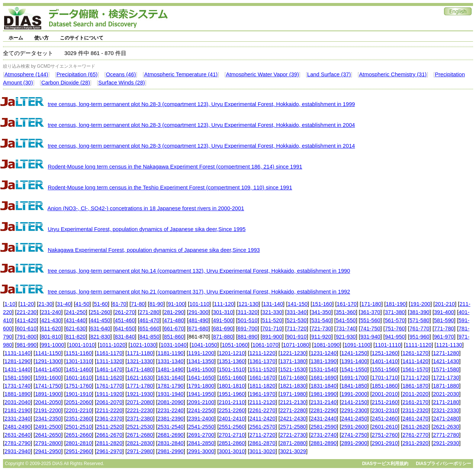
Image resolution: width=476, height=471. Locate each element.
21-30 (45, 304)
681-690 (223, 329)
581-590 (444, 320)
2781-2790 (17, 443)
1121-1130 (449, 345)
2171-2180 (446, 402)
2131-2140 (324, 402)
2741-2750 (354, 435)
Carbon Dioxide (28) (66, 83)
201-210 (445, 304)
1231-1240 (324, 353)
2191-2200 (48, 410)
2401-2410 (232, 419)
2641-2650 (48, 435)
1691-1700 (354, 378)
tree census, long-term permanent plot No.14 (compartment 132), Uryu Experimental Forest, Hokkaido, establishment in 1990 (199, 271)
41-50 (83, 304)
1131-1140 (17, 353)
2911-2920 (415, 443)
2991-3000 (201, 451)
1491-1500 (201, 369)
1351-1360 (232, 361)
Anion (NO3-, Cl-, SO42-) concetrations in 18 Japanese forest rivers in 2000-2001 (146, 208)
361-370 (370, 312)
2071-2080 (140, 402)
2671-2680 (140, 435)
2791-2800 (48, 443)
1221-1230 (293, 353)
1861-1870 (415, 386)
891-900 (272, 337)
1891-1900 (48, 394)
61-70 (119, 304)
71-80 (138, 304)
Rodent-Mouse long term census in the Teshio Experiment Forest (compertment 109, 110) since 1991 (170, 188)
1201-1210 (232, 353)
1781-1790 (171, 386)
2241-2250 (201, 410)
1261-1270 (415, 353)
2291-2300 (354, 410)
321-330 (272, 312)
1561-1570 (415, 369)
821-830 (100, 337)
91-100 (176, 304)
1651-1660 (232, 378)
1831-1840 (324, 386)
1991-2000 (354, 394)
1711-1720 (415, 378)
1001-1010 (82, 345)
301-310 (223, 312)
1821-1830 (293, 386)
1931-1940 (171, 394)
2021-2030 (446, 394)
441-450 (100, 320)
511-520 (272, 320)
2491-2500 (48, 427)
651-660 (149, 329)
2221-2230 (140, 410)
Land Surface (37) (329, 74)
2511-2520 (109, 427)
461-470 (149, 320)
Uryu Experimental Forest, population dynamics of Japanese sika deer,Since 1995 (147, 229)
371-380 (395, 312)
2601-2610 (385, 427)
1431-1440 (17, 369)
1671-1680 (293, 378)
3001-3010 (232, 451)
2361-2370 (109, 419)
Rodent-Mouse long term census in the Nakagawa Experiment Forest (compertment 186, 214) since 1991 (175, 167)
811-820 (76, 337)
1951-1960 (232, 394)
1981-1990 (324, 394)
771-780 (444, 329)
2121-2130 (293, 402)
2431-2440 (324, 419)
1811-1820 (263, 386)
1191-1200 (201, 353)
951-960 (419, 337)
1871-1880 (446, 386)
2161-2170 (415, 402)
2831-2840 (171, 443)
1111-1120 (418, 345)
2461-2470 (415, 419)
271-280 (149, 312)
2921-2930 (446, 443)
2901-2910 (385, 443)
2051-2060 (79, 402)
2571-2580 (293, 427)
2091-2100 (201, 402)
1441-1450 (48, 369)
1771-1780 (140, 386)
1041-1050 (204, 345)
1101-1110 (388, 345)
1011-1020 (112, 345)
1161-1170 (109, 353)
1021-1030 (143, 345)
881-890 (248, 337)
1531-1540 (324, 369)
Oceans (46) (121, 74)
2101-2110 (232, 402)
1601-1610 (79, 378)
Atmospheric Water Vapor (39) (262, 74)
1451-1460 (79, 369)
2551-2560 (232, 427)
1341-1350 (201, 361)
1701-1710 (385, 378)
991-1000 (53, 345)
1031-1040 (174, 345)
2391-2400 (201, 419)
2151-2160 (385, 402)
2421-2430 (293, 419)
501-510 (248, 320)
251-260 (100, 312)
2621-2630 (446, 427)
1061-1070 (266, 345)
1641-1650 (201, 378)
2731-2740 (324, 435)
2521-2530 (140, 427)
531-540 (321, 320)
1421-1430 (446, 361)
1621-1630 (140, 378)
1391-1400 (354, 361)
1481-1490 (171, 369)
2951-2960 (79, 451)
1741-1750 (48, 386)
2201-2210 (79, 410)
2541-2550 (201, 427)
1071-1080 (296, 345)
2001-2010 (385, 394)
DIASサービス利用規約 (385, 464)
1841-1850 (354, 386)
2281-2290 (324, 410)
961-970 (444, 337)
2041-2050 (48, 402)
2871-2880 (293, 443)
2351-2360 (79, 419)
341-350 (321, 312)
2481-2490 (17, 427)
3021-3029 (293, 451)
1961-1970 (263, 394)
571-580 (419, 320)
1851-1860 (385, 386)
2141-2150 (354, 402)
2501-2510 (79, 427)
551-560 (370, 320)
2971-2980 (140, 451)
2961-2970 (109, 451)
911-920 (321, 337)
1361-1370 (263, 361)
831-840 (125, 337)
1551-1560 (385, 369)
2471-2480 (446, 419)
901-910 (297, 337)
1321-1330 (140, 361)
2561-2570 (263, 427)
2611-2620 (415, 427)
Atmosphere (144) (26, 74)
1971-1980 (293, 394)
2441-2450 (354, 419)
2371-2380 (140, 419)
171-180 (371, 304)
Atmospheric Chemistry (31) (393, 74)
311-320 (248, 312)
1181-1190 (171, 353)
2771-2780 (446, 435)
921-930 (346, 337)
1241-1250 (354, 353)
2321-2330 (446, 410)
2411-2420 (263, 419)
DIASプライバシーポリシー (443, 464)
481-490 (199, 320)
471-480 (174, 320)
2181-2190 (17, 410)
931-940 (370, 337)
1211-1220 (263, 353)
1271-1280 (446, 353)
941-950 (395, 337)
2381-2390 (171, 419)
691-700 (248, 329)
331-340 (297, 312)
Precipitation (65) (77, 74)
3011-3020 (263, 451)
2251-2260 (232, 410)
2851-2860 (232, 443)
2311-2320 (415, 410)
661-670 (174, 329)
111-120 (224, 304)
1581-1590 (17, 378)
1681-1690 (324, 378)
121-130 (248, 304)
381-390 (419, 312)
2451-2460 (385, 419)
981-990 (27, 345)
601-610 (27, 329)
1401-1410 (385, 361)
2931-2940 (17, 451)
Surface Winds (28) (121, 83)
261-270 (125, 312)
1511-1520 (263, 369)
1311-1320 (109, 361)
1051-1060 (235, 345)
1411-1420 (415, 361)
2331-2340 (17, 419)
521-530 (297, 320)
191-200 (420, 304)
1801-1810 (232, 386)
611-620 (51, 329)
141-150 (297, 304)
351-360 (346, 312)
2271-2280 (293, 410)
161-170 (347, 304)
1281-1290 (17, 361)
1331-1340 (171, 361)
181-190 (396, 304)
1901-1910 (79, 394)
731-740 (346, 329)
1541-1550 (354, 369)
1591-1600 (48, 378)
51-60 (101, 304)
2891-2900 (354, 443)
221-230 (27, 312)
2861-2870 (263, 443)
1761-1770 (109, 386)
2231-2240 (171, 410)
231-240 (51, 312)
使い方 (41, 38)
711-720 (297, 329)
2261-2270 (263, 410)
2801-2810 (79, 443)
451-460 (125, 320)
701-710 (272, 329)
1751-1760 (79, 386)
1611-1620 (109, 378)
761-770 (419, 329)
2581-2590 (324, 427)
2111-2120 (263, 402)
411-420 (27, 320)
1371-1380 (293, 361)
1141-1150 (48, 353)
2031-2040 (17, 402)
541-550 (346, 320)
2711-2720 (263, 435)
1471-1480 (140, 369)
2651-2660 (79, 435)
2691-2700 (201, 435)
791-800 (27, 337)
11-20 (27, 304)
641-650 (125, 329)
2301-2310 (385, 410)
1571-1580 (446, 369)
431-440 (76, 320)
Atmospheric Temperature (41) (181, 74)
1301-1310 (79, 361)
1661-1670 (263, 378)
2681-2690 (171, 435)
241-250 (76, 312)
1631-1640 (171, 378)
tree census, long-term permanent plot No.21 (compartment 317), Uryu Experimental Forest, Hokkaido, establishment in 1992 (199, 292)
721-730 (321, 329)
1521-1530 (293, 369)
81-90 (157, 304)
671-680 (199, 329)
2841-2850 (201, 443)
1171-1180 (140, 353)
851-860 (174, 337)
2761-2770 (415, 435)
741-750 (370, 329)
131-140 (273, 304)
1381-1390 (324, 361)
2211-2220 (109, 410)
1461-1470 (109, 369)
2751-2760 (385, 435)
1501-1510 (232, 369)
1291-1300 (48, 361)
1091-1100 (357, 345)
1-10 (10, 304)
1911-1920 (109, 394)
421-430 (51, 320)
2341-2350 (48, 419)
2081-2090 (171, 402)
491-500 (223, 320)
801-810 (51, 337)
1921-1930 (140, 394)
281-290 (174, 312)
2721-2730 (293, 435)
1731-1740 (17, 386)
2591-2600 (354, 427)
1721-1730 (446, 378)
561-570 (395, 320)
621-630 (76, 329)
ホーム (16, 38)
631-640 (100, 329)
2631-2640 (17, 435)
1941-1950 (201, 394)
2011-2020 (415, 394)
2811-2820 (109, 443)
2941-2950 (48, 451)
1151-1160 (79, 353)
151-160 (322, 304)
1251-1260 (385, 353)
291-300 (199, 312)
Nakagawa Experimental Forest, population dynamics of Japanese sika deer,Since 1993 (154, 250)
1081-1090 (327, 345)
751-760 (395, 329)
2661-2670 (109, 435)
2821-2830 (140, 443)
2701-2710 (232, 435)
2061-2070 (109, 402)
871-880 (223, 337)
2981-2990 (171, 451)
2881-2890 (324, 443)
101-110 (199, 304)
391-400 (444, 312)
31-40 (64, 304)
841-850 (149, 337)
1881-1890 (17, 394)
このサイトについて (82, 38)
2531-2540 (171, 427)
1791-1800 (201, 386)
